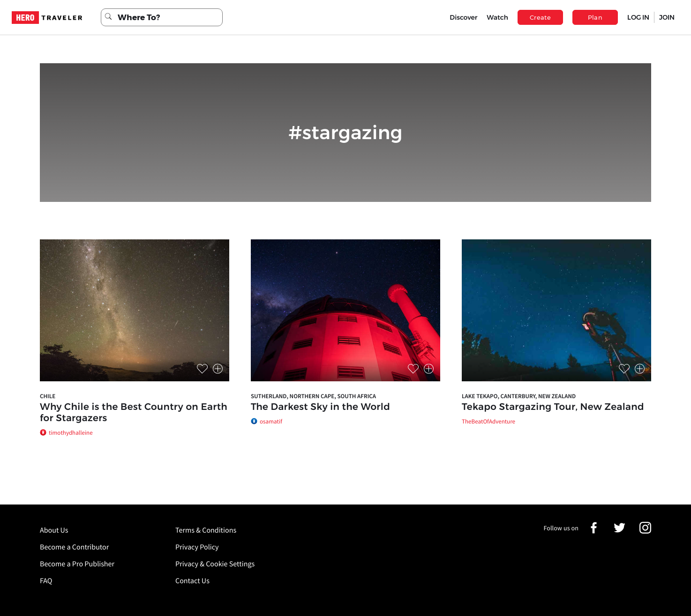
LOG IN (638, 17)
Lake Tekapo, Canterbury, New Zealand (519, 396)
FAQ (46, 581)
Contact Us (192, 581)
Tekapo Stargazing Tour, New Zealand (553, 407)
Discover (463, 17)
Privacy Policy (197, 547)
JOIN (667, 17)
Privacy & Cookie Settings (215, 564)
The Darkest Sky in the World (320, 407)
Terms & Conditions (206, 530)
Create (540, 17)
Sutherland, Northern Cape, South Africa (313, 396)
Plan (595, 17)
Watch (497, 17)
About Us (54, 530)
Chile (48, 396)
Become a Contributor (74, 547)
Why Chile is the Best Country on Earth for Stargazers (134, 413)
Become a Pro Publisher (77, 564)
